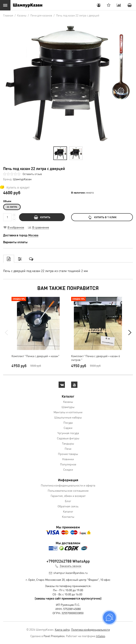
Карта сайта (62, 630)
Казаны (68, 402)
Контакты (68, 517)
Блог (68, 501)
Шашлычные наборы (68, 417)
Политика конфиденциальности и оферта (68, 485)
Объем (7, 201)
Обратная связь (68, 506)
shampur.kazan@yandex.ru (71, 573)
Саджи (68, 428)
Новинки (68, 459)
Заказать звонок (71, 566)
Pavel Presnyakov (54, 636)
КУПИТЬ (42, 217)
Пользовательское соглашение (68, 490)
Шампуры (68, 407)
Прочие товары (68, 454)
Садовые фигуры (68, 438)
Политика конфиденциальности (90, 630)
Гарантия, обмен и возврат (68, 496)
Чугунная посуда (68, 433)
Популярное (68, 464)
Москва (33, 235)
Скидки (68, 469)
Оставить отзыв (32, 174)
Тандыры (68, 443)
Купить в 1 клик (102, 217)
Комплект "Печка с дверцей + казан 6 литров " (96, 358)
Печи (68, 449)
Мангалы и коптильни (68, 412)
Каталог (68, 511)
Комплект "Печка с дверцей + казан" (35, 356)
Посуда (68, 422)
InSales (101, 636)
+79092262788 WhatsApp (68, 561)
